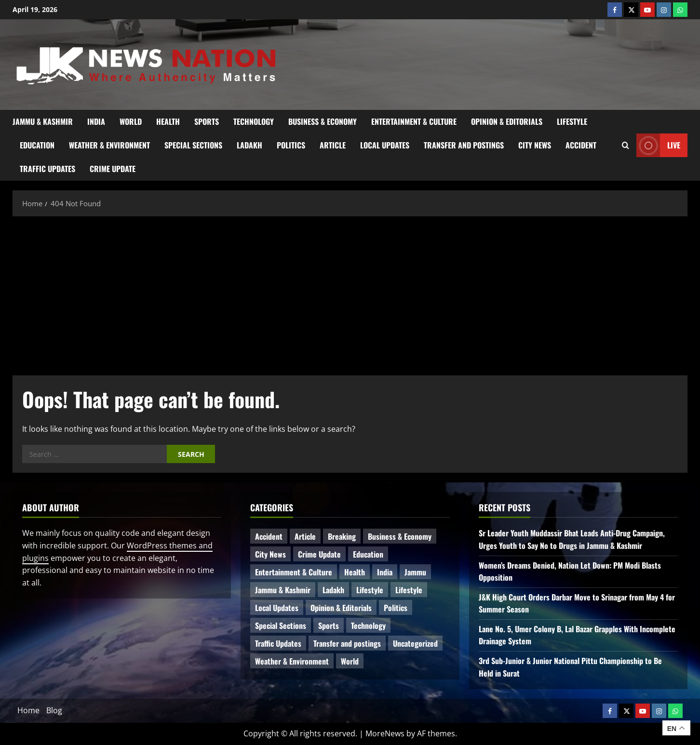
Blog (54, 710)
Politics (291, 145)
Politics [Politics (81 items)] (396, 608)
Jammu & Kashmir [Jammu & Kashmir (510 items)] (283, 590)
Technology (254, 121)
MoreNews (385, 733)
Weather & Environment (109, 145)
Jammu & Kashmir (43, 121)
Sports (207, 121)
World (131, 121)
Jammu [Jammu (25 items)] (415, 572)
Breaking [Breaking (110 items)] (342, 536)
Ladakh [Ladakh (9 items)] (333, 590)
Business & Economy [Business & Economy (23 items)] (400, 536)
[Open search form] (626, 145)
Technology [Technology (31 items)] (368, 625)
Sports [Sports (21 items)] (329, 625)
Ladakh (249, 145)
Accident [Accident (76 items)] (269, 536)
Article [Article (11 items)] (305, 536)
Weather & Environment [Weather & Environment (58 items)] (292, 661)
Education (37, 145)
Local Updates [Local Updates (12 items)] (277, 608)
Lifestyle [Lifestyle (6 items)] (370, 590)
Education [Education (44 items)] (368, 554)
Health (168, 121)
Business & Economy (323, 121)
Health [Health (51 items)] (355, 572)
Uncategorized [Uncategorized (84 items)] (415, 643)
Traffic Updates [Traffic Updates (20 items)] (278, 643)
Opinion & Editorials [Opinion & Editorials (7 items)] (341, 608)
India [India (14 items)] (385, 572)
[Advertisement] (350, 293)
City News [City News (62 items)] (270, 554)
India (96, 121)
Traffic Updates (47, 169)
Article (333, 145)
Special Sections (193, 145)
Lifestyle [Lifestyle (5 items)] (409, 590)
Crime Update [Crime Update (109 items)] (319, 554)
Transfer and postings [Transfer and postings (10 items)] (347, 643)
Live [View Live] (658, 145)
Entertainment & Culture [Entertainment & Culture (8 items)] (294, 572)
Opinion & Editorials (507, 121)
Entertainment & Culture (414, 121)
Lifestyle (572, 121)
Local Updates (385, 145)
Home (28, 710)
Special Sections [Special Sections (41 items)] (281, 625)
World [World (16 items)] (350, 661)
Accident (581, 145)
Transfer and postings (464, 145)
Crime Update (113, 169)
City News (535, 145)
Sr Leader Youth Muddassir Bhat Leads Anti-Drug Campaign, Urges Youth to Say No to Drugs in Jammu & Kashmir (572, 539)
